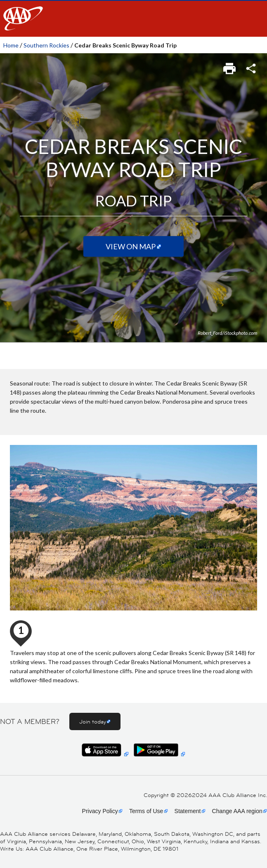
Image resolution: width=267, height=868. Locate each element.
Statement (188, 811)
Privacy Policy (100, 811)
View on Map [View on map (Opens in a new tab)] (131, 246)
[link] (230, 66)
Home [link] (11, 45)
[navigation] (133, 18)
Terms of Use (146, 811)
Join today (93, 721)
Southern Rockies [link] (46, 45)
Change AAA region (237, 811)
